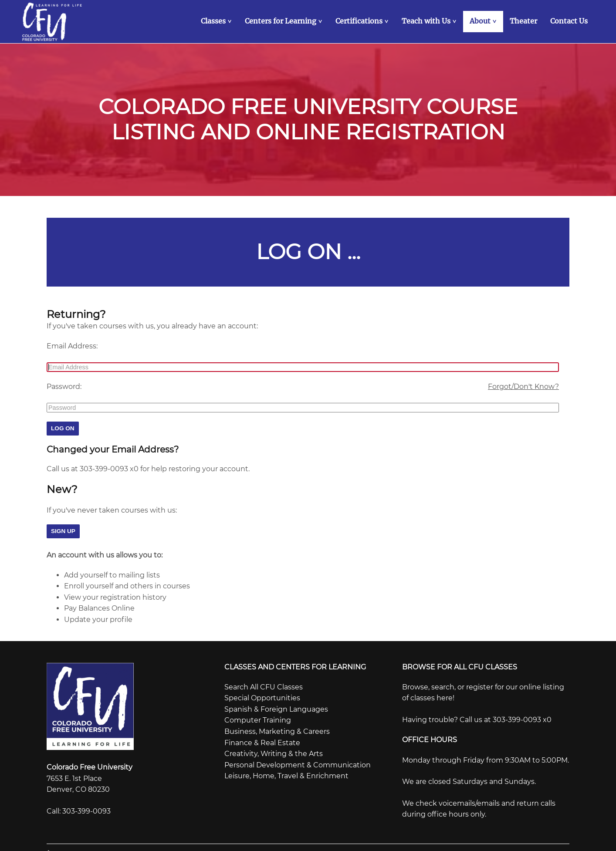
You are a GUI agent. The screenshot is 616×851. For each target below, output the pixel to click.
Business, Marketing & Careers (277, 730)
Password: (64, 385)
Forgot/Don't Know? (523, 385)
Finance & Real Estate (262, 741)
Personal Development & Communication (298, 763)
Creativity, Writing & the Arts (274, 752)
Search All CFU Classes (264, 685)
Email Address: (72, 344)
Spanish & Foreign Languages (276, 707)
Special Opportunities (262, 697)
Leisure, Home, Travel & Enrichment (286, 775)
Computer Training (258, 719)
